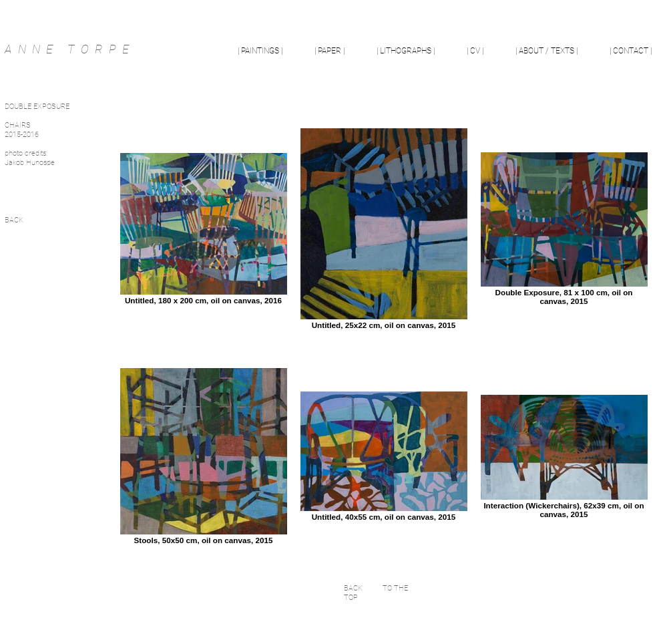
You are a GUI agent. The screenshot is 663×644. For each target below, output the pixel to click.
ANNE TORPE (70, 49)
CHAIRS (18, 125)
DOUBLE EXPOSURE (37, 107)
